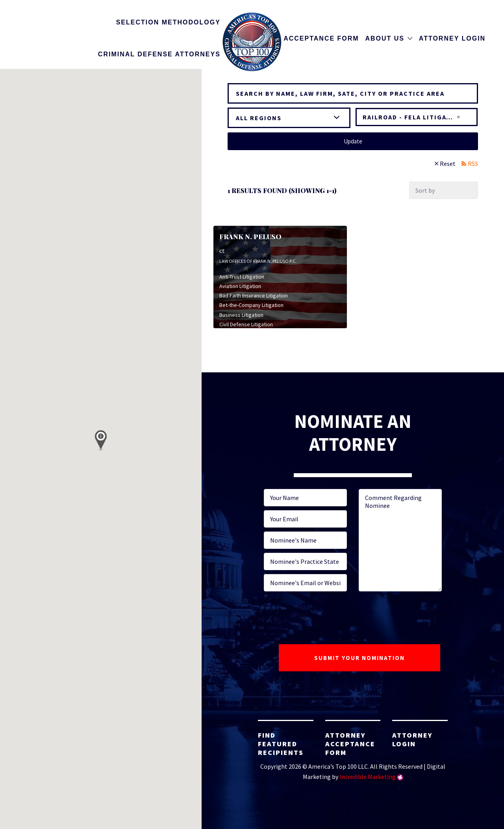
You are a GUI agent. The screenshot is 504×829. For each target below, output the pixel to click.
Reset (448, 164)
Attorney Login (452, 38)
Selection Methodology (168, 22)
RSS (473, 164)
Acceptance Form (321, 38)
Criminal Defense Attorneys (159, 54)
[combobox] (417, 117)
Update (353, 141)
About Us (385, 38)
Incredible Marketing (368, 777)
